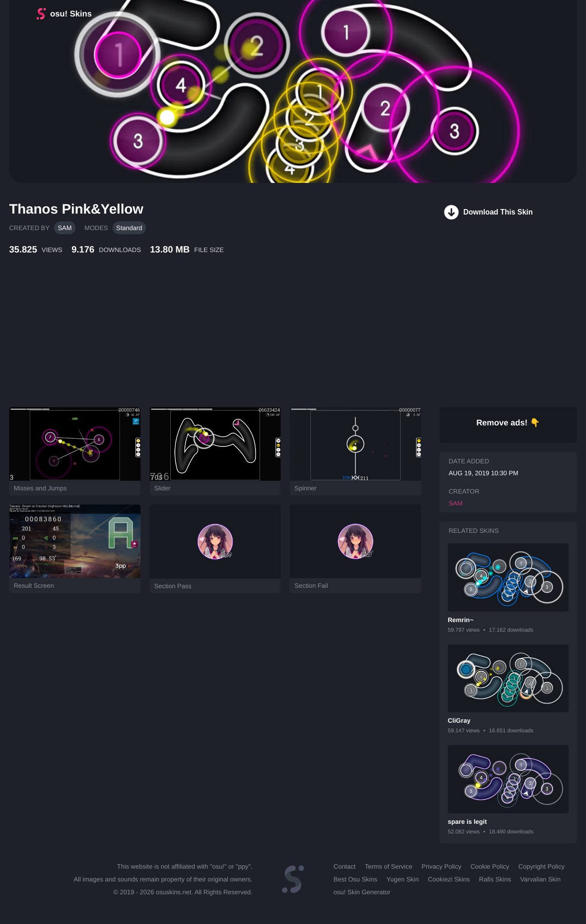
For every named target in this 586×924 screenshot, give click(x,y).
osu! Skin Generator (362, 892)
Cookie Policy (490, 866)
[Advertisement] (222, 341)
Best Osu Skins (355, 879)
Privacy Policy (442, 866)
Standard (129, 228)
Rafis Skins (495, 879)
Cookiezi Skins (449, 879)
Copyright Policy (541, 866)
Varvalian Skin (540, 879)
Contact (345, 866)
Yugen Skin (403, 879)
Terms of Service (389, 866)
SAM (65, 228)
